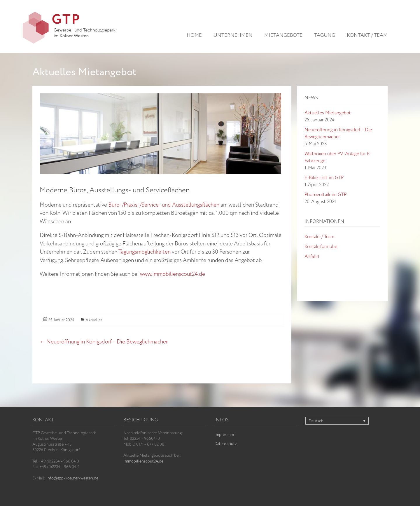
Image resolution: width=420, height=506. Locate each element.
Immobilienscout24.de (143, 461)
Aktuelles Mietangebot (328, 113)
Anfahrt (312, 257)
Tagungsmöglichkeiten (145, 252)
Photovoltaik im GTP (325, 195)
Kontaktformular (321, 247)
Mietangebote (283, 36)
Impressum (224, 435)
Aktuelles (94, 320)
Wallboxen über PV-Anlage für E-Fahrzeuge (338, 157)
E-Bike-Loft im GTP (324, 178)
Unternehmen (233, 36)
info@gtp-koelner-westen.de (72, 478)
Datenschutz (226, 444)
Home (194, 36)
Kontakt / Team (367, 36)
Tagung (325, 36)
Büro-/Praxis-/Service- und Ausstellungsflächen (164, 205)
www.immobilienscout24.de (173, 274)
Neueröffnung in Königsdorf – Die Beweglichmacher (104, 342)
